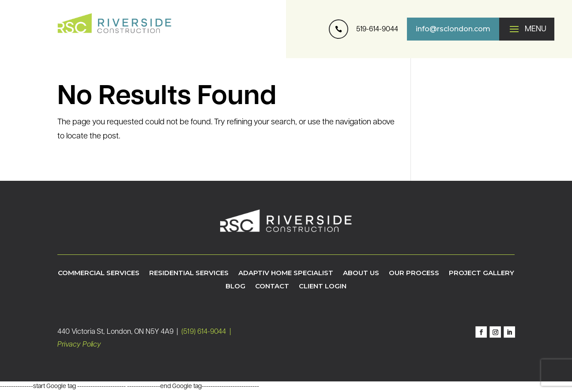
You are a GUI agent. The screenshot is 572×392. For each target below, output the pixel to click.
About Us (361, 273)
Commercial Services (99, 273)
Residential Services (189, 273)
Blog (235, 287)
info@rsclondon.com (453, 29)
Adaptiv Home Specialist (286, 273)
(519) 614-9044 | (207, 332)
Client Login (323, 287)
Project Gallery (482, 273)
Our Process (414, 273)
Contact (272, 287)
